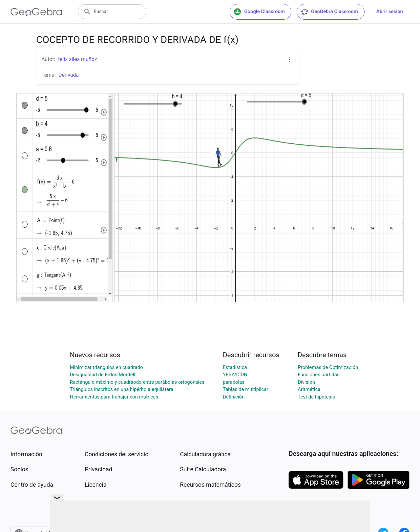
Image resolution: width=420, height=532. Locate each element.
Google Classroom (259, 12)
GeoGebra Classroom (329, 12)
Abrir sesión (390, 11)
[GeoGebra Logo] (36, 12)
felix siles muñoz (78, 59)
